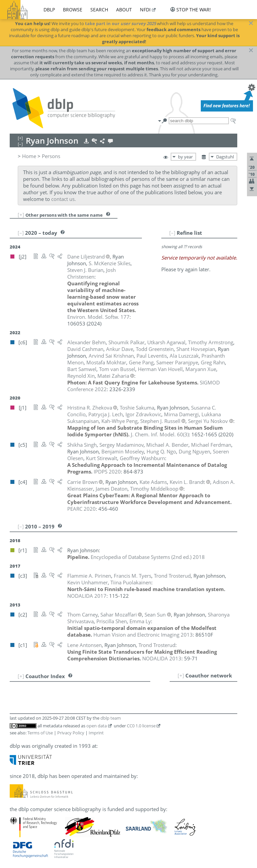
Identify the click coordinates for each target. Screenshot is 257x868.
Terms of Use (40, 733)
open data (97, 726)
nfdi (145, 10)
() (160, 434)
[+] (21, 215)
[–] (172, 233)
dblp (49, 10)
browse (73, 10)
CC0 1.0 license (141, 726)
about (124, 10)
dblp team (111, 718)
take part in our (120, 23)
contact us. (64, 199)
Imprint (96, 733)
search (99, 10)
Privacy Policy (71, 733)
